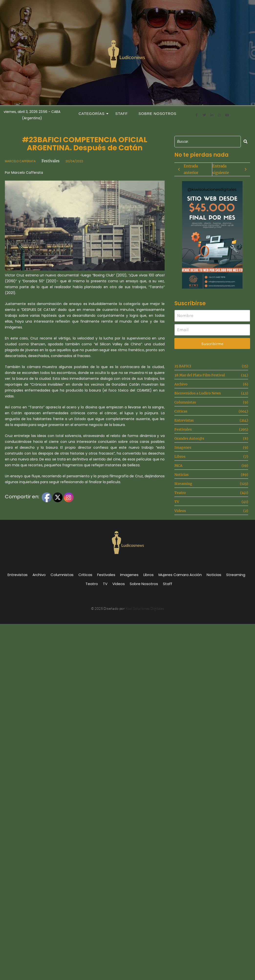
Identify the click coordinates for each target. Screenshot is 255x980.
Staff (122, 114)
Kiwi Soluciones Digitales (145, 608)
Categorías (93, 114)
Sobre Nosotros (157, 114)
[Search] (208, 142)
